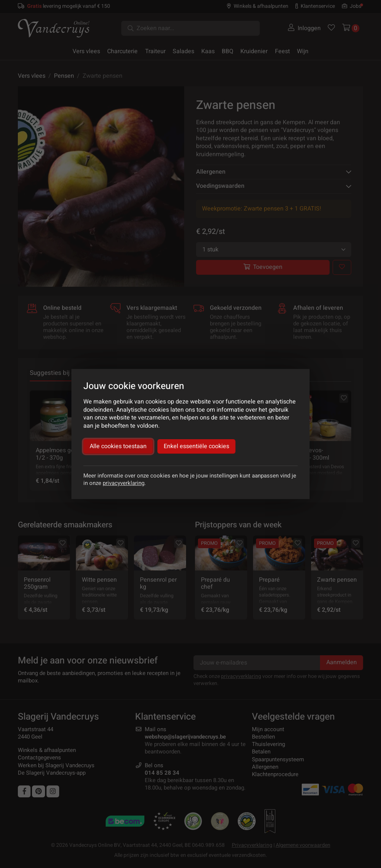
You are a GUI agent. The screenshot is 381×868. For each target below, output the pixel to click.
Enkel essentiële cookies (196, 446)
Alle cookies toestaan (118, 446)
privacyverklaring (124, 483)
